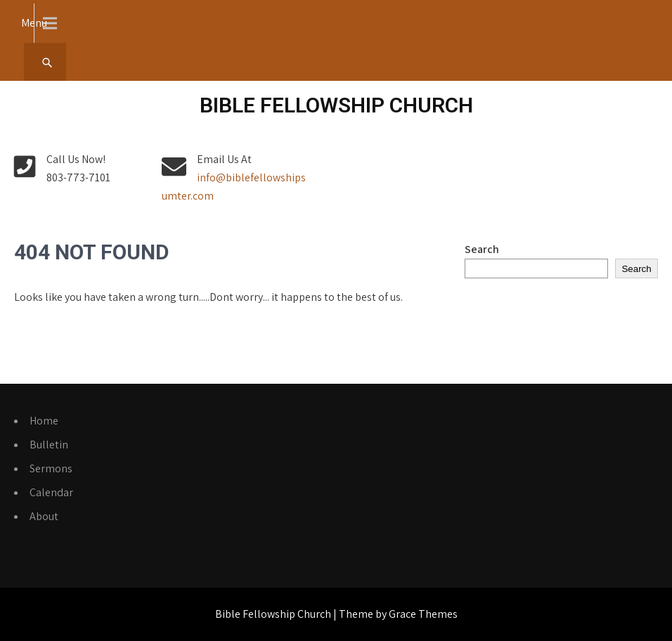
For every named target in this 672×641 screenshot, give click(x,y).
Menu (34, 23)
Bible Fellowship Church (336, 105)
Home (44, 421)
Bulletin (49, 445)
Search (482, 249)
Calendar (51, 492)
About (44, 516)
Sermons (51, 468)
